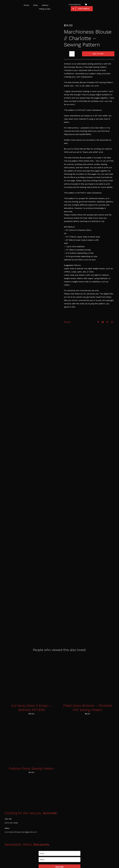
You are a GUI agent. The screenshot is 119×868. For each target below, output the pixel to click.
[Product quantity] (72, 54)
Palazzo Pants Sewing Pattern (31, 768)
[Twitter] (103, 322)
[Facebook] (98, 322)
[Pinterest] (107, 322)
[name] (59, 860)
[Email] (112, 322)
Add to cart (98, 54)
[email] (59, 853)
